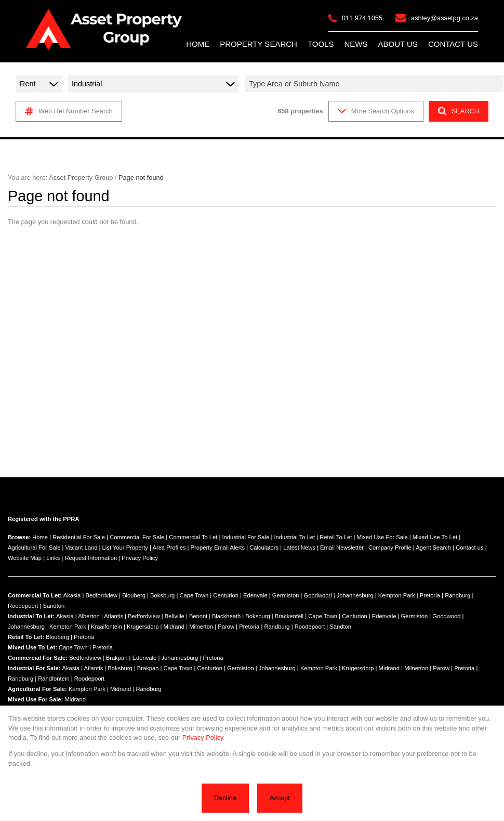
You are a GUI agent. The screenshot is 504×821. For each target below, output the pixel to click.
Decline (225, 798)
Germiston (286, 595)
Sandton (54, 606)
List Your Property (125, 548)
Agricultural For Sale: (37, 689)
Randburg (457, 595)
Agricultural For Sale (34, 548)
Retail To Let (336, 537)
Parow (226, 627)
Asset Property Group (81, 178)
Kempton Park (397, 595)
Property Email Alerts (218, 548)
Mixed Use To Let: (32, 647)
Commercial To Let (193, 537)
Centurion (226, 595)
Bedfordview (101, 595)
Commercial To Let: (35, 595)
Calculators (264, 548)
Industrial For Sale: (34, 668)
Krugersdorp (143, 627)
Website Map (25, 558)
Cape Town (194, 595)
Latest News (299, 548)
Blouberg (134, 595)
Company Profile (390, 548)
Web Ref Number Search (69, 111)
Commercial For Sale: (38, 658)
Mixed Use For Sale (382, 537)
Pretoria (430, 595)
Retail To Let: (26, 637)
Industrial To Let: (31, 616)
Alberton (89, 616)
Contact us (469, 548)
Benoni (198, 616)
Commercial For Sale (137, 537)
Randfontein (54, 679)
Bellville (175, 616)
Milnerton (201, 627)
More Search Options (376, 111)
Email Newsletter (342, 548)
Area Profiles (169, 548)
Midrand (174, 627)
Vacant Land (81, 548)
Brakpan (117, 658)
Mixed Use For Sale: (35, 699)
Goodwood (318, 595)
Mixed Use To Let (435, 537)
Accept (280, 798)
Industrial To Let (294, 537)
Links (53, 558)
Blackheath (226, 616)
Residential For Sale (79, 537)
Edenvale (255, 595)
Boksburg (162, 595)
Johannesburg (355, 595)
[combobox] (376, 84)
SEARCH (459, 111)
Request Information (91, 558)
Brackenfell (289, 616)
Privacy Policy (140, 558)
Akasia (72, 595)
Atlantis (114, 616)
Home (40, 537)
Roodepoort (23, 606)
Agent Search (433, 548)
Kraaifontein (107, 627)
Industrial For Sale (246, 537)
